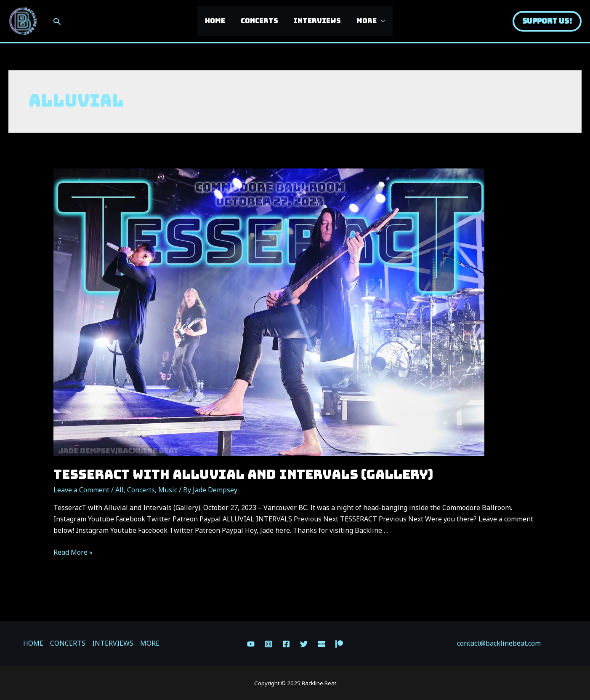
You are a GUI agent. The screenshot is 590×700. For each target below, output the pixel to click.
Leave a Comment (81, 490)
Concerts (141, 490)
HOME (218, 21)
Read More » (73, 552)
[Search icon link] (57, 21)
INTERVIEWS (316, 21)
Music (168, 490)
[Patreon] (339, 644)
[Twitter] (304, 644)
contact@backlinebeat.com (499, 643)
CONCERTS (260, 21)
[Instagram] (268, 644)
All (120, 490)
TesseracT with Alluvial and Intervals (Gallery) (243, 474)
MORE (364, 21)
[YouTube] (251, 644)
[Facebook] (286, 644)
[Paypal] (322, 644)
